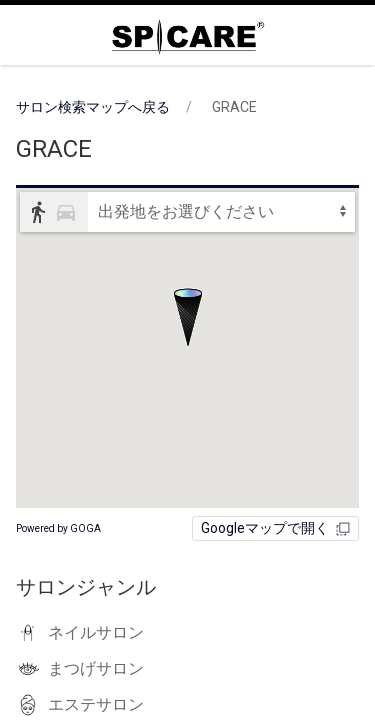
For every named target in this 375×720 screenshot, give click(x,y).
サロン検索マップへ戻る (93, 107)
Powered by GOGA (58, 528)
